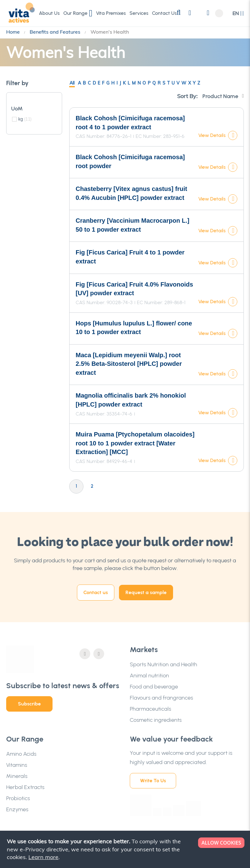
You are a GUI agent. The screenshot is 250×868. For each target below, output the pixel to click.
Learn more (43, 857)
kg (25, 119)
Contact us (96, 592)
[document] (126, 849)
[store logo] (20, 13)
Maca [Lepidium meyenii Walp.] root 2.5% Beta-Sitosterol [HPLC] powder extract (129, 364)
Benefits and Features (56, 32)
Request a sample (146, 592)
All (72, 83)
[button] (238, 13)
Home (14, 32)
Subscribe (29, 704)
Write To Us (153, 781)
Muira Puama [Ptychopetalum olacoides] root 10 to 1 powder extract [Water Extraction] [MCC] (135, 443)
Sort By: (187, 96)
